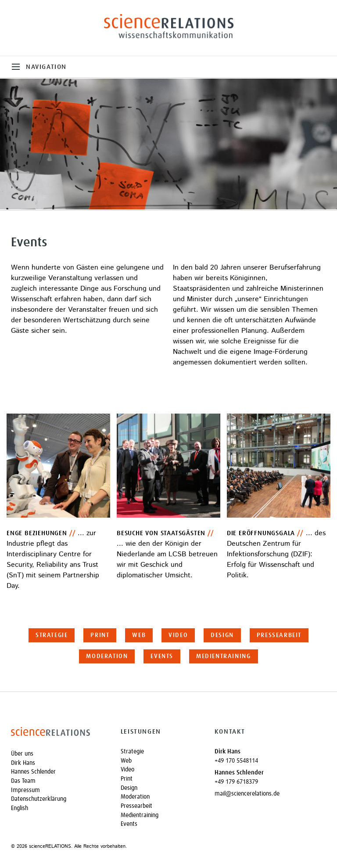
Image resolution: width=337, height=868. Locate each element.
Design (222, 635)
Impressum (25, 790)
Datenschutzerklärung (39, 799)
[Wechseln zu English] (58, 809)
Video (178, 635)
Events (162, 656)
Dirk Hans (23, 763)
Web (139, 635)
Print (100, 635)
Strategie (52, 635)
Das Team (23, 781)
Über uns (22, 754)
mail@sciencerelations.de (247, 794)
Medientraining (223, 656)
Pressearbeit (279, 635)
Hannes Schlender (33, 772)
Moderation (107, 656)
